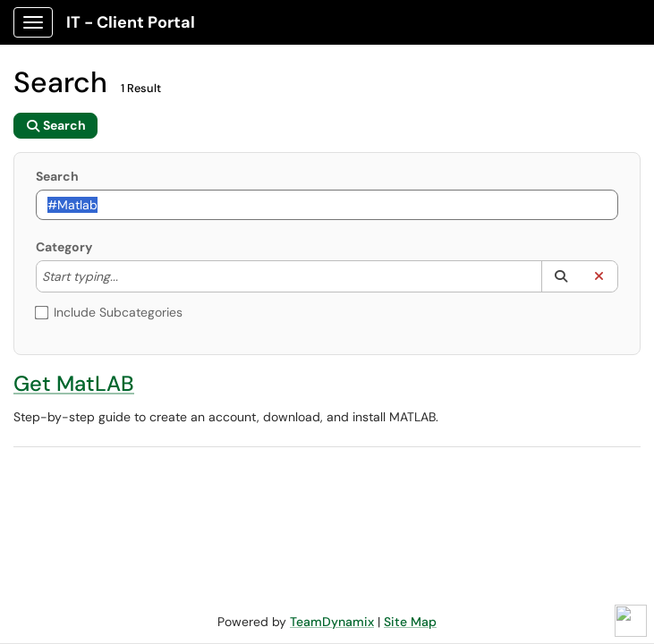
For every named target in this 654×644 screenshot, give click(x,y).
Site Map (410, 622)
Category (64, 247)
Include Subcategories (109, 312)
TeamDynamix (332, 622)
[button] (561, 276)
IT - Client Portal (131, 22)
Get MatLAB (74, 383)
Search (57, 176)
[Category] (127, 276)
